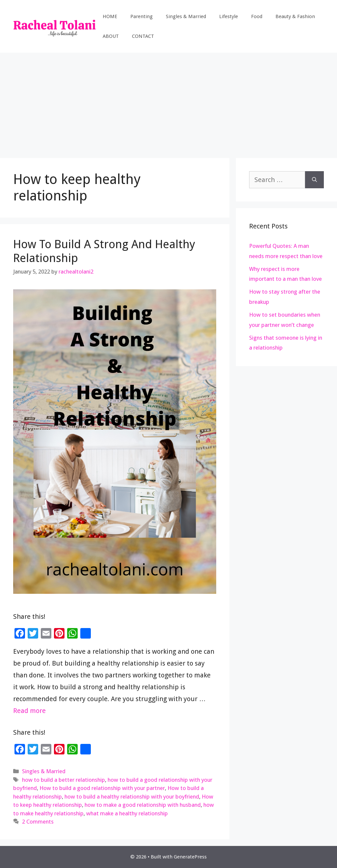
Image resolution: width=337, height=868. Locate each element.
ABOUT (111, 36)
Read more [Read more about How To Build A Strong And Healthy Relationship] (29, 711)
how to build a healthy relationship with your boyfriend (132, 797)
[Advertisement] (168, 102)
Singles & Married (186, 16)
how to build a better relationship (64, 780)
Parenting (142, 16)
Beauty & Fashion (295, 16)
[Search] (314, 180)
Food (257, 16)
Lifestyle (229, 16)
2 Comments (38, 822)
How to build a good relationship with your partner (102, 788)
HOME (110, 16)
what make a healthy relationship (127, 813)
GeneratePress (190, 857)
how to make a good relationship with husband (143, 805)
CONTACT (143, 36)
